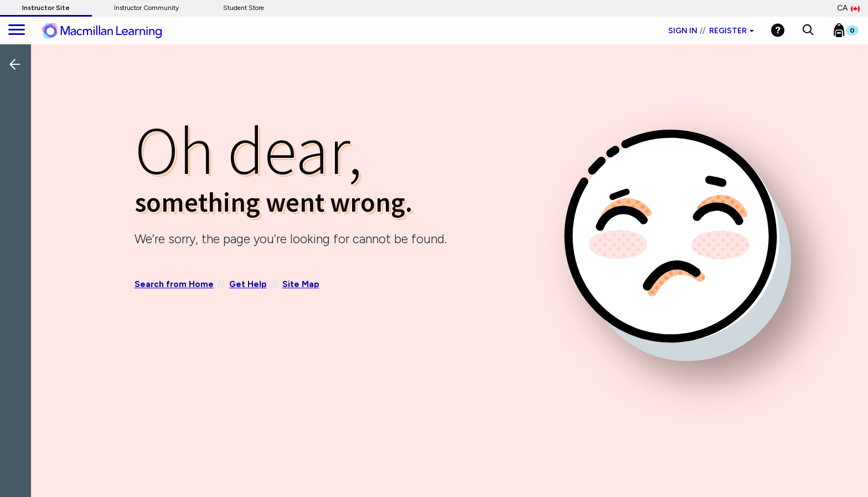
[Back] (18, 138)
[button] (808, 30)
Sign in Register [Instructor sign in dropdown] (711, 31)
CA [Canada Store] (848, 8)
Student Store (244, 8)
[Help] (778, 30)
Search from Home (174, 285)
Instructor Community (146, 8)
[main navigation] (17, 30)
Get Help (248, 285)
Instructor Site (46, 8)
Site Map (301, 285)
